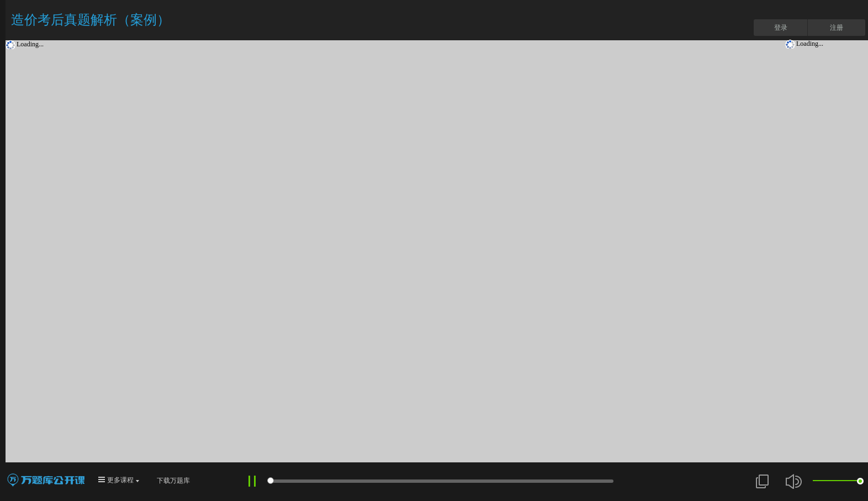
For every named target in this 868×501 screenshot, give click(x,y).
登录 (781, 28)
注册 (837, 28)
